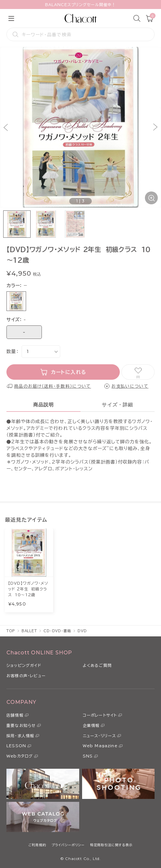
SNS (88, 756)
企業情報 (91, 725)
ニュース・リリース (99, 736)
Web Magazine (100, 746)
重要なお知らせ (21, 725)
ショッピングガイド (24, 665)
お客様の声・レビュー (26, 676)
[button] (6, 127)
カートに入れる (69, 372)
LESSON (16, 746)
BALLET (29, 631)
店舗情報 (15, 715)
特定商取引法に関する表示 (111, 845)
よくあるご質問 (97, 665)
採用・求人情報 (20, 736)
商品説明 (44, 405)
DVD (82, 631)
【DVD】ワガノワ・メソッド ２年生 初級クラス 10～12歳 (28, 589)
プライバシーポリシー (68, 845)
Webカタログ (20, 756)
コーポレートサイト (100, 715)
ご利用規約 (37, 845)
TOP (11, 631)
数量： (12, 351)
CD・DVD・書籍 (57, 631)
